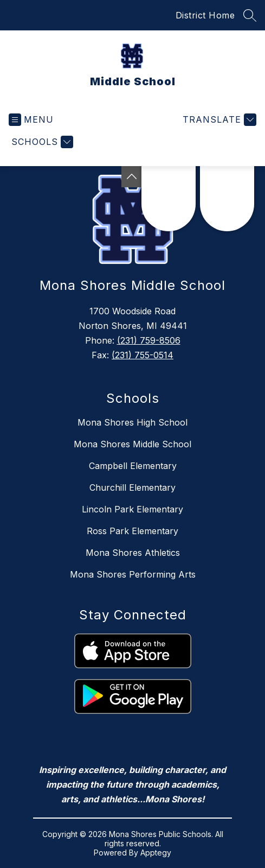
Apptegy (156, 853)
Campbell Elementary (133, 466)
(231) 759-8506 (149, 340)
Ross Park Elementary (132, 531)
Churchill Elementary (132, 487)
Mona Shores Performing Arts (133, 574)
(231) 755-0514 (143, 355)
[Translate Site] (218, 120)
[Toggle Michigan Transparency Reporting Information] (132, 177)
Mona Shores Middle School (132, 444)
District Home (205, 15)
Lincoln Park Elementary (132, 509)
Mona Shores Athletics (133, 553)
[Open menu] (31, 120)
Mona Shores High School (132, 422)
